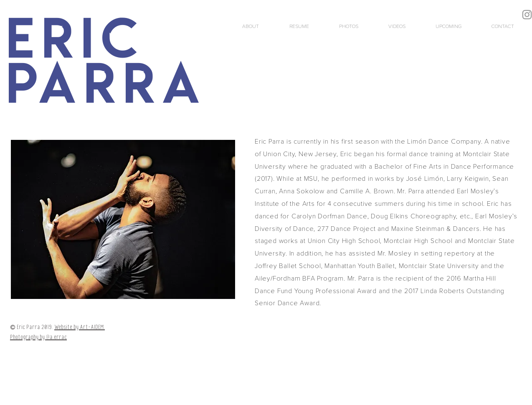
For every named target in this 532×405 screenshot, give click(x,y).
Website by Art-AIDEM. (80, 327)
